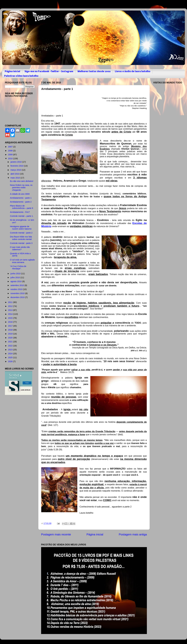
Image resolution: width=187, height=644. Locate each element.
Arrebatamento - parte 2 (21, 202)
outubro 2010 (17, 289)
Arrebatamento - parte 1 (21, 198)
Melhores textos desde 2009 (94, 72)
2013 (11, 310)
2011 (11, 302)
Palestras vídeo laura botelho (21, 76)
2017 (11, 326)
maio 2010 (16, 178)
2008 (11, 151)
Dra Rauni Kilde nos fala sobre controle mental (21, 238)
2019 (11, 334)
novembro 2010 (18, 293)
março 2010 (16, 170)
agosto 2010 (16, 281)
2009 (11, 155)
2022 (11, 346)
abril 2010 (15, 174)
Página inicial (12, 72)
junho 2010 (16, 274)
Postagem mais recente (56, 534)
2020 (11, 338)
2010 (11, 159)
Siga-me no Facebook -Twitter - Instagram (49, 72)
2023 (11, 350)
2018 (11, 330)
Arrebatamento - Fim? (20, 212)
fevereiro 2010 (17, 166)
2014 (11, 314)
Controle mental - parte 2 (21, 233)
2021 (11, 342)
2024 (11, 354)
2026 (11, 361)
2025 (11, 358)
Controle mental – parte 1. (22, 216)
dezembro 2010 (18, 297)
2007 (11, 147)
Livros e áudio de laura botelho (133, 72)
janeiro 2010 (16, 162)
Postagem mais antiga (133, 534)
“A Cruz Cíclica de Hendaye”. (18, 267)
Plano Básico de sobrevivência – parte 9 (22, 207)
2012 (11, 306)
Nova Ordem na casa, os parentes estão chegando (21, 188)
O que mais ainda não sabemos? (20, 248)
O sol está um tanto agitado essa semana (22, 261)
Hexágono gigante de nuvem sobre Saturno (21, 228)
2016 (11, 322)
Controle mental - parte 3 (21, 243)
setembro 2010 (18, 285)
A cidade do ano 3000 (20, 194)
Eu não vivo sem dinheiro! (22, 181)
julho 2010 (15, 277)
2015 (11, 318)
